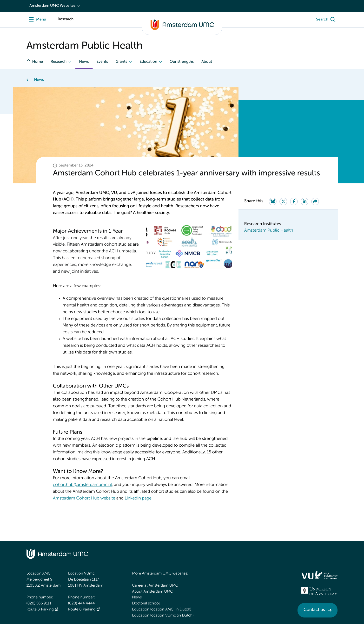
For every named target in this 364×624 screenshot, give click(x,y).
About (207, 62)
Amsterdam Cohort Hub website (84, 499)
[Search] (327, 20)
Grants (121, 62)
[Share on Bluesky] (273, 201)
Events (102, 62)
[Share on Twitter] (283, 201)
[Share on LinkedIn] (304, 201)
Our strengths (182, 62)
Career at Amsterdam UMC (155, 586)
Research (59, 62)
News (84, 62)
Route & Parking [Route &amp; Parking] (40, 610)
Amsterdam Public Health (269, 231)
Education (148, 62)
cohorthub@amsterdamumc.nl (83, 485)
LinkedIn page (138, 499)
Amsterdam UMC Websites (52, 6)
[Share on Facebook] (294, 201)
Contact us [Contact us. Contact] (314, 610)
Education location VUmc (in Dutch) (163, 616)
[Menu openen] (36, 20)
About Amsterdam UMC (152, 592)
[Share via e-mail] (315, 201)
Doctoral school (146, 603)
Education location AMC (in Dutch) (162, 610)
